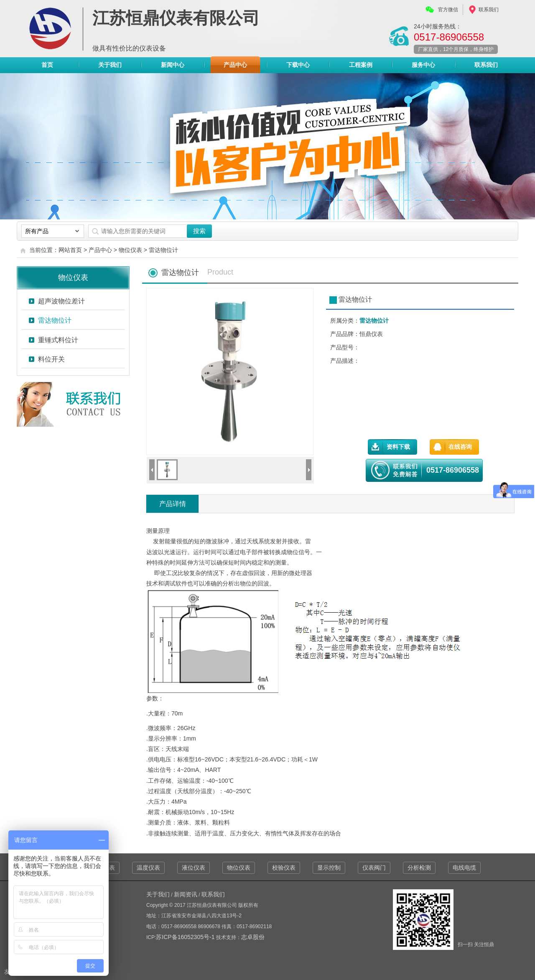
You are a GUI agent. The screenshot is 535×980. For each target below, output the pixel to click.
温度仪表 (148, 868)
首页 (47, 65)
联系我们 (489, 10)
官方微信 (448, 10)
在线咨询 (460, 447)
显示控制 (329, 868)
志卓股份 (253, 937)
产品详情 (173, 504)
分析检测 (419, 868)
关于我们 (110, 65)
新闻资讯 (186, 894)
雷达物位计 (163, 250)
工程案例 (361, 65)
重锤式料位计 (58, 340)
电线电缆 (464, 868)
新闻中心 (173, 65)
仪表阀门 (374, 868)
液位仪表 (194, 868)
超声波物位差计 (61, 301)
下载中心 (298, 65)
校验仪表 (284, 868)
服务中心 (423, 65)
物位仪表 (130, 250)
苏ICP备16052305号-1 (186, 937)
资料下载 (398, 447)
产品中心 (235, 67)
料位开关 (51, 359)
